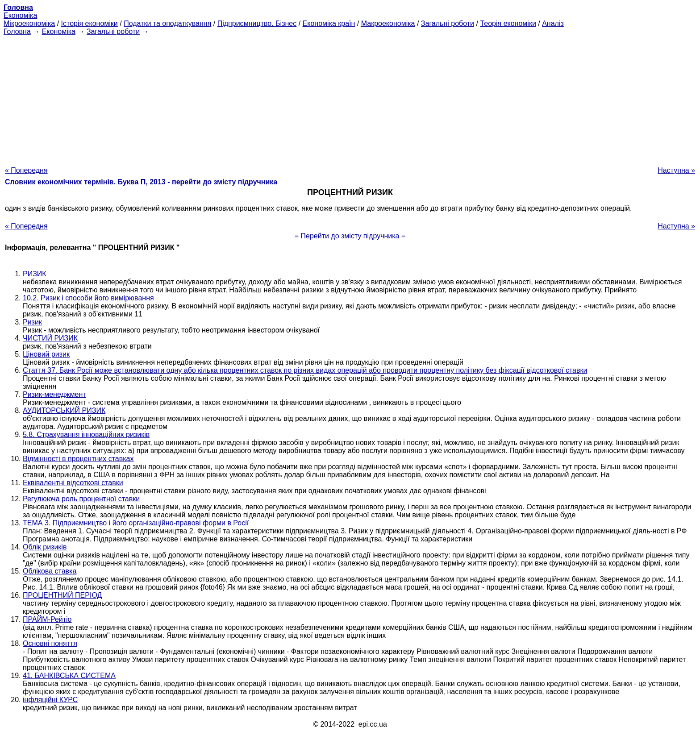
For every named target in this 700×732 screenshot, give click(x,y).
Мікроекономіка (29, 23)
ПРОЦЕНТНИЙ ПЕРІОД (62, 595)
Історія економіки (90, 23)
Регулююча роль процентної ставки (81, 499)
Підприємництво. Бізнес (257, 23)
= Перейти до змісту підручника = (350, 236)
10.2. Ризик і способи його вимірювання (88, 298)
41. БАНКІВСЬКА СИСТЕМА (69, 676)
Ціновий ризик (46, 354)
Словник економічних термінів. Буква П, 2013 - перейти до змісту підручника (141, 182)
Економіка (20, 15)
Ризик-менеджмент (54, 394)
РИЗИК (35, 274)
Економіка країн (329, 23)
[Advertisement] (350, 98)
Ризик (32, 322)
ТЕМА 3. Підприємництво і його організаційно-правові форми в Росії (136, 523)
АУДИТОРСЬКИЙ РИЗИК (64, 410)
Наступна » (676, 170)
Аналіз (553, 23)
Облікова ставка (50, 571)
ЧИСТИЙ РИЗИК (50, 338)
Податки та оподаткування (167, 23)
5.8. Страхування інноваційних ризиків (86, 435)
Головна (17, 31)
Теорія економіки (508, 23)
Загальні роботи (448, 23)
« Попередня (26, 170)
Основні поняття (50, 643)
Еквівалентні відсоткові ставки (73, 483)
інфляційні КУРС (50, 700)
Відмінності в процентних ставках (78, 459)
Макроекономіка (388, 23)
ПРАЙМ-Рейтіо (47, 619)
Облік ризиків (45, 547)
